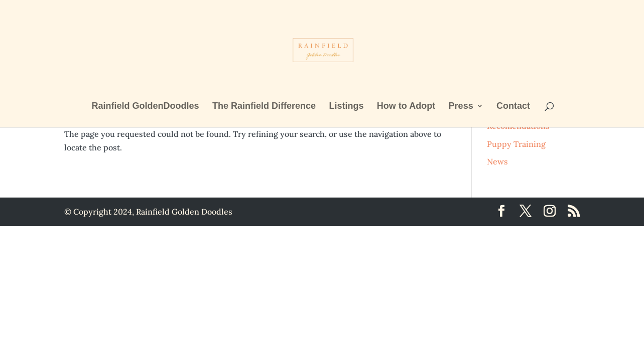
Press (461, 107)
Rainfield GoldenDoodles (145, 107)
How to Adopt (406, 107)
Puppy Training (516, 144)
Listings (346, 107)
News (497, 161)
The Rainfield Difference (264, 107)
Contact (513, 107)
